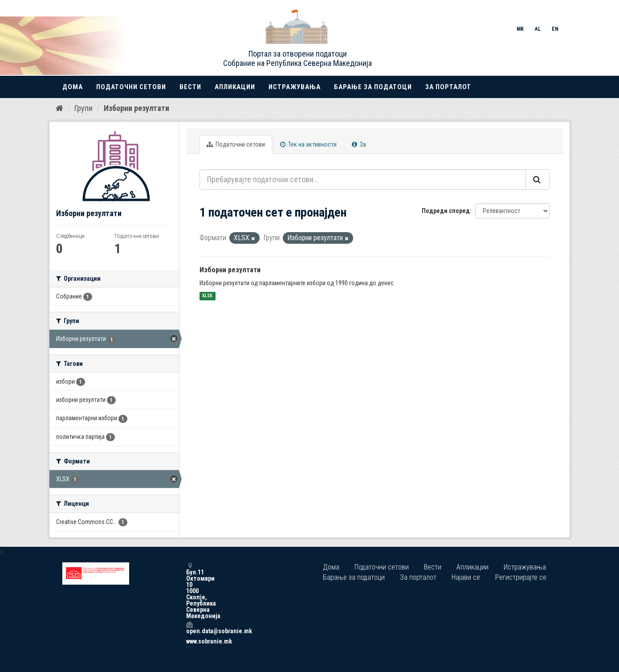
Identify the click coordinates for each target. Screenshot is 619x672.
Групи (83, 108)
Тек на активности (308, 144)
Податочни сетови (131, 87)
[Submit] (538, 180)
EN (555, 29)
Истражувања (295, 87)
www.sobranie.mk (189, 641)
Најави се (466, 577)
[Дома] (59, 108)
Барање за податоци (373, 87)
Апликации (235, 87)
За (359, 144)
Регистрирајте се (521, 577)
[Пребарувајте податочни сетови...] (363, 180)
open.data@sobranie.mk (189, 628)
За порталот (448, 87)
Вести (190, 87)
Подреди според (446, 211)
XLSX (207, 296)
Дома (73, 87)
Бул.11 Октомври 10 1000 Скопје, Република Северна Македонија (189, 591)
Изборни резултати (136, 108)
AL (538, 29)
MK (520, 29)
